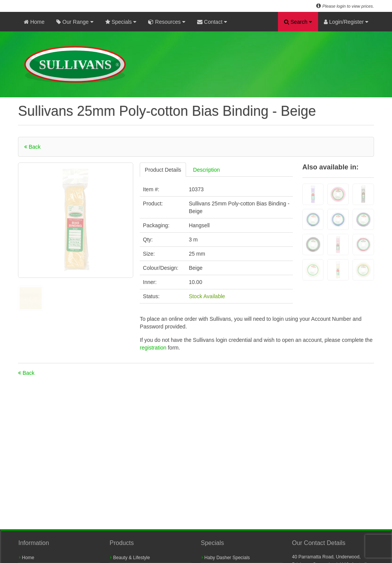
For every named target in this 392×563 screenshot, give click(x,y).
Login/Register (346, 22)
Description (206, 170)
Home (34, 22)
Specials (121, 22)
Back (32, 147)
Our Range (75, 22)
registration (154, 348)
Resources (167, 22)
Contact (212, 22)
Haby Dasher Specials (226, 558)
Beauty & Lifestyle (130, 558)
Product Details (163, 170)
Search (298, 22)
